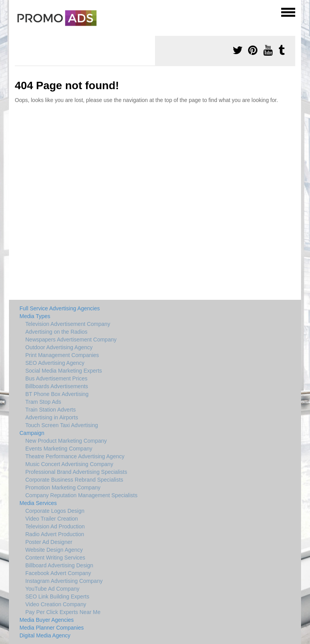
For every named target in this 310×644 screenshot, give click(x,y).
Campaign (32, 433)
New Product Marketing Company (66, 441)
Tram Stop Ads (43, 402)
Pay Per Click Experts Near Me (63, 612)
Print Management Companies (62, 355)
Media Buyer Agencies (47, 620)
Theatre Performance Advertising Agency (75, 456)
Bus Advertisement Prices (56, 378)
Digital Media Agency (45, 635)
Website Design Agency (54, 550)
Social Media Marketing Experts (64, 371)
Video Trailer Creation (52, 519)
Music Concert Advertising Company (69, 464)
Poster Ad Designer (49, 542)
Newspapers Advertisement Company (71, 340)
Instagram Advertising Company (64, 581)
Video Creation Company (56, 604)
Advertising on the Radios (56, 332)
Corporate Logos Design (55, 511)
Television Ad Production (55, 526)
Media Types (35, 316)
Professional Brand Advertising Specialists (76, 472)
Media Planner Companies (52, 628)
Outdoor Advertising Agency (59, 347)
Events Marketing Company (59, 449)
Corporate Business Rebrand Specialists (74, 480)
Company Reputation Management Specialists (81, 495)
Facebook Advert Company (58, 573)
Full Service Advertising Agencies (60, 308)
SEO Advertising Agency (55, 363)
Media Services (38, 503)
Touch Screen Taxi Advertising (62, 425)
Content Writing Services (55, 558)
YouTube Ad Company (52, 589)
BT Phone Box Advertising (57, 394)
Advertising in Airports (52, 417)
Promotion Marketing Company (63, 487)
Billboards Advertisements (57, 386)
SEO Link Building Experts (57, 596)
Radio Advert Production (55, 534)
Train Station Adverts (50, 410)
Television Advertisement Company (68, 324)
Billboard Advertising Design (59, 565)
